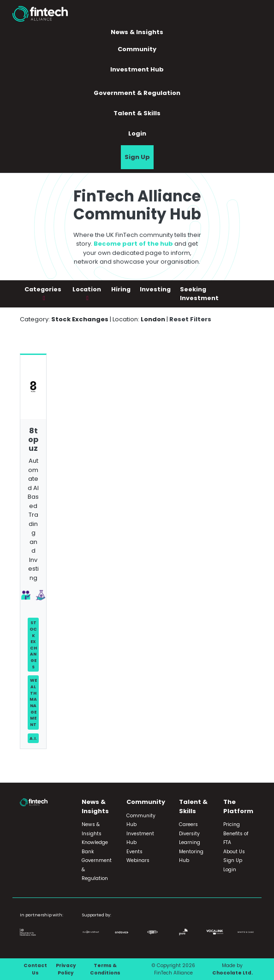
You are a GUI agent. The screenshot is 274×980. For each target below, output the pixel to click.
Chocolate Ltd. (232, 973)
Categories (43, 289)
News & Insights (137, 32)
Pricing (232, 824)
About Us (234, 852)
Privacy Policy (66, 969)
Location (87, 289)
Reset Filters (190, 319)
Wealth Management (33, 702)
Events (134, 852)
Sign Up (137, 157)
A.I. (33, 738)
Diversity (189, 834)
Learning (190, 842)
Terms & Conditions (105, 969)
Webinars (138, 860)
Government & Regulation (137, 93)
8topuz (33, 440)
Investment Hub (137, 69)
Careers (188, 824)
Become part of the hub (133, 244)
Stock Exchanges (33, 644)
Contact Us (35, 969)
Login (137, 133)
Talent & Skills (137, 113)
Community (137, 49)
